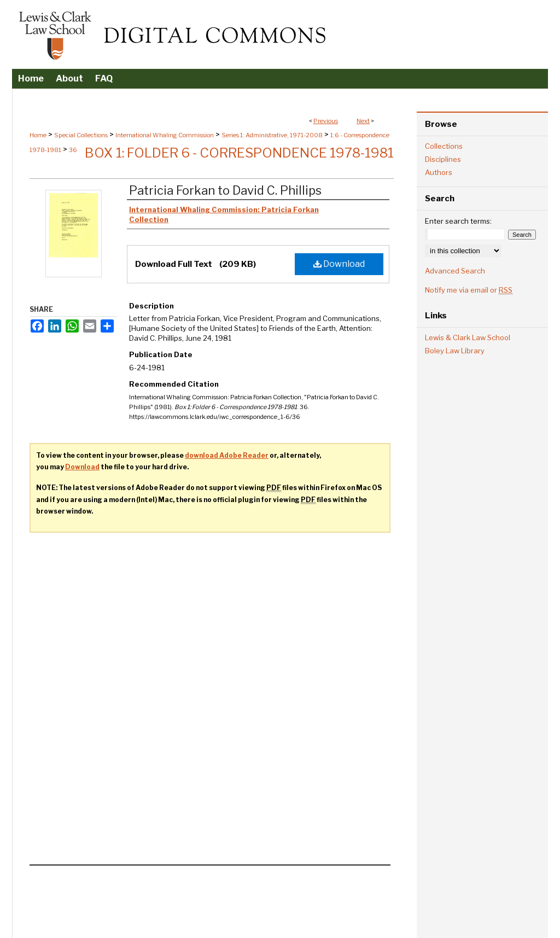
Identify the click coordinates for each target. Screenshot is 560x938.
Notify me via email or (469, 290)
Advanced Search (455, 271)
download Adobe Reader (227, 455)
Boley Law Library (455, 351)
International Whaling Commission (165, 135)
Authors (439, 172)
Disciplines (443, 159)
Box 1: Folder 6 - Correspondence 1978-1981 (239, 153)
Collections (444, 146)
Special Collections (81, 135)
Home (38, 135)
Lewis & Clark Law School (468, 337)
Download (339, 264)
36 (73, 150)
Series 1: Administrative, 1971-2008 (272, 135)
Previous (326, 121)
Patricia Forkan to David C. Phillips (225, 190)
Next (363, 121)
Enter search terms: (458, 221)
